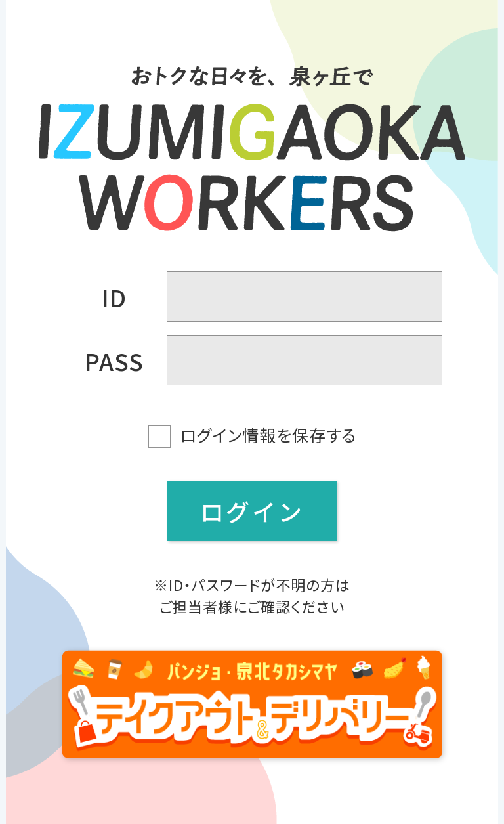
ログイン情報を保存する (268, 435)
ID (114, 297)
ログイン (252, 511)
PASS (114, 360)
